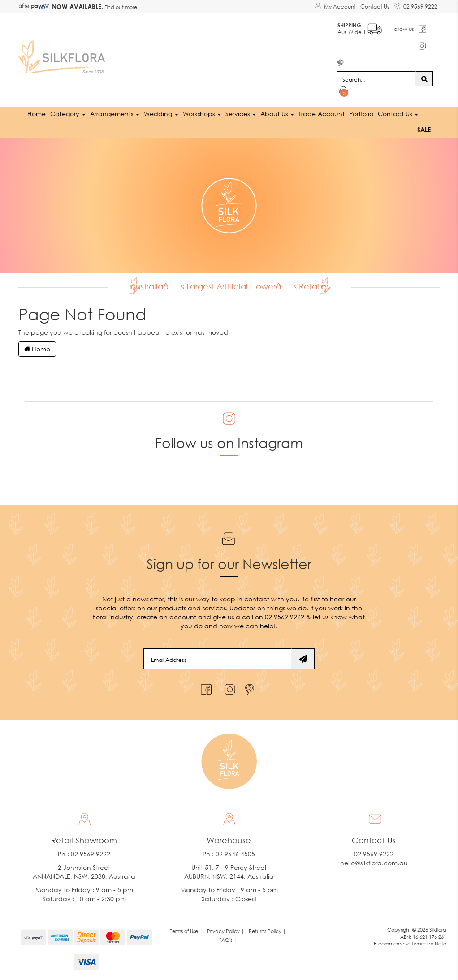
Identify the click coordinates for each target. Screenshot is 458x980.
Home (37, 114)
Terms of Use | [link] (186, 931)
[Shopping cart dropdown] (343, 92)
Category (68, 114)
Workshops (202, 114)
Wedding (161, 114)
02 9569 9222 (416, 5)
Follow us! (404, 29)
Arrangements (115, 114)
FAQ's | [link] (228, 940)
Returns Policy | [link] (267, 931)
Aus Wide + (360, 27)
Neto (441, 943)
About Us (277, 114)
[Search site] (424, 79)
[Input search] (376, 79)
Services (241, 114)
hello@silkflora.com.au (374, 863)
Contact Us (375, 6)
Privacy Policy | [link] (226, 931)
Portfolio (361, 114)
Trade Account (322, 114)
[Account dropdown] (335, 7)
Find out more (120, 7)
